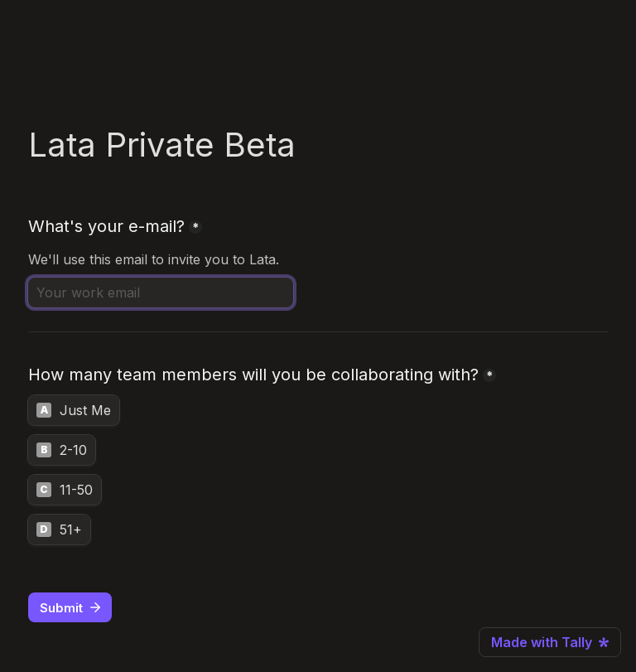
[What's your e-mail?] (161, 292)
